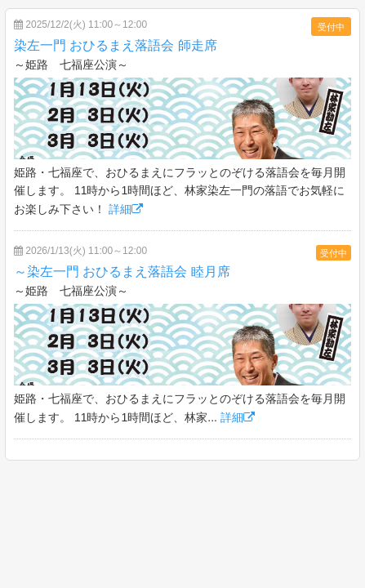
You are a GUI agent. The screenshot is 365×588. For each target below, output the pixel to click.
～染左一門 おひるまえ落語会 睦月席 (122, 272)
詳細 (126, 209)
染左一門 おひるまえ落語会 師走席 (116, 45)
